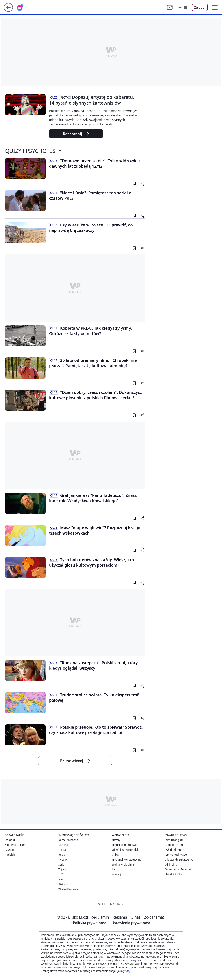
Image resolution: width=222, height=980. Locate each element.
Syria (61, 865)
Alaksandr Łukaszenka (180, 860)
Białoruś (63, 884)
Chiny (115, 855)
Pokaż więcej (75, 761)
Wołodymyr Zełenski (178, 869)
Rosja (62, 855)
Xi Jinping (171, 865)
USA (61, 874)
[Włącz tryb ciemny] (183, 7)
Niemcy (63, 879)
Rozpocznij (76, 134)
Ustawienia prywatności (131, 923)
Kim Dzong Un (175, 840)
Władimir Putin (175, 850)
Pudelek (10, 855)
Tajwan (63, 869)
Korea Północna (68, 840)
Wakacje (117, 874)
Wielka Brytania (68, 889)
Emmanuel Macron (177, 855)
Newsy (116, 840)
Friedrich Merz (175, 874)
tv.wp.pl (10, 850)
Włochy (63, 860)
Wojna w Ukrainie (123, 865)
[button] (215, 7)
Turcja (62, 850)
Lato (115, 869)
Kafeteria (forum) (15, 845)
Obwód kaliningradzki (126, 850)
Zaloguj (200, 7)
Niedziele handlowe (124, 845)
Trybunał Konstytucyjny (127, 860)
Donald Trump (175, 845)
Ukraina (63, 845)
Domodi (10, 840)
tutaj (127, 971)
